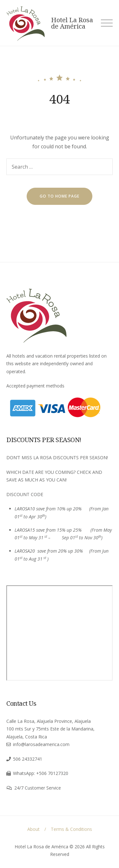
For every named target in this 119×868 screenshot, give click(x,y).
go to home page (60, 196)
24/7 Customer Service (38, 788)
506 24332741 (28, 759)
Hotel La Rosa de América (72, 23)
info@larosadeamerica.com (41, 744)
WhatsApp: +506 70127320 (41, 773)
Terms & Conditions (71, 829)
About (33, 829)
